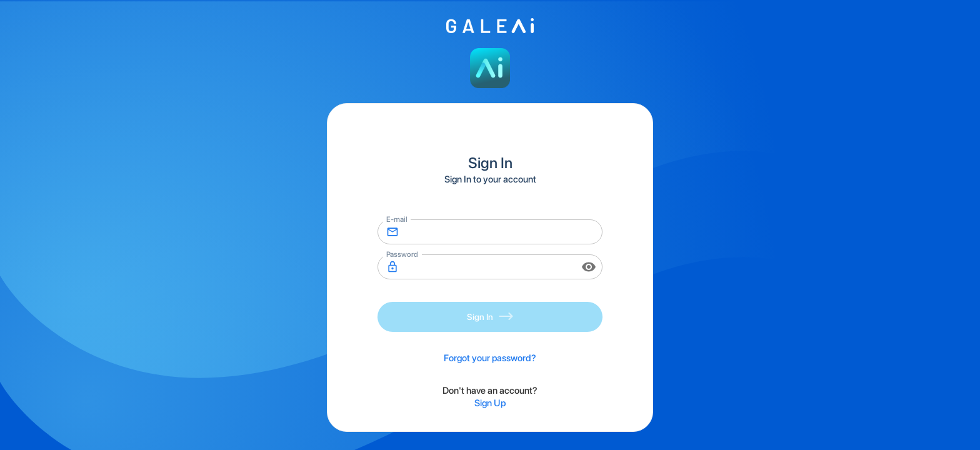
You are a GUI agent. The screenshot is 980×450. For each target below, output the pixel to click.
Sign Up (490, 403)
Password (402, 254)
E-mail (397, 219)
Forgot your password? (490, 358)
